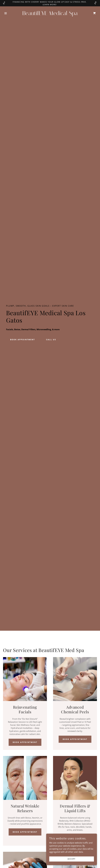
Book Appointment (25, 742)
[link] (50, 14)
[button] (10, 13)
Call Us (51, 340)
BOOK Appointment (23, 340)
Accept (72, 859)
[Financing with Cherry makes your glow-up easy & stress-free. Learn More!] (50, 3)
